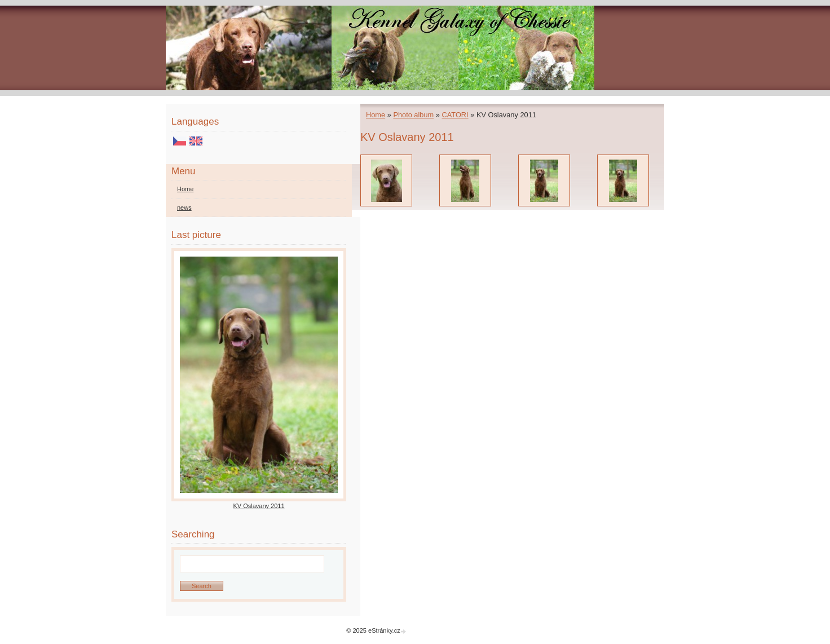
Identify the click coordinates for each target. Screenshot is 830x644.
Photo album (413, 115)
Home (376, 115)
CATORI (455, 115)
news (184, 208)
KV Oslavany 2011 (259, 506)
